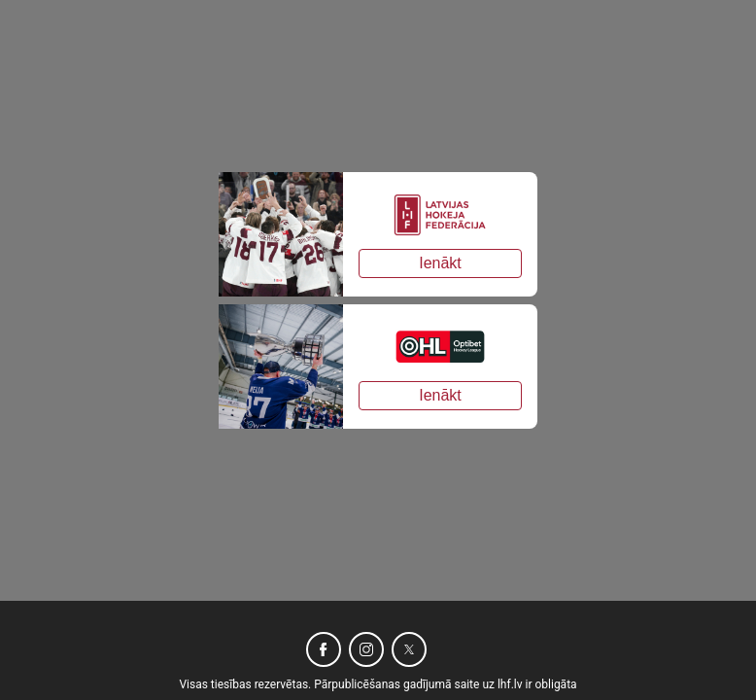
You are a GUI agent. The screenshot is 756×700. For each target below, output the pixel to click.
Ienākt (440, 263)
